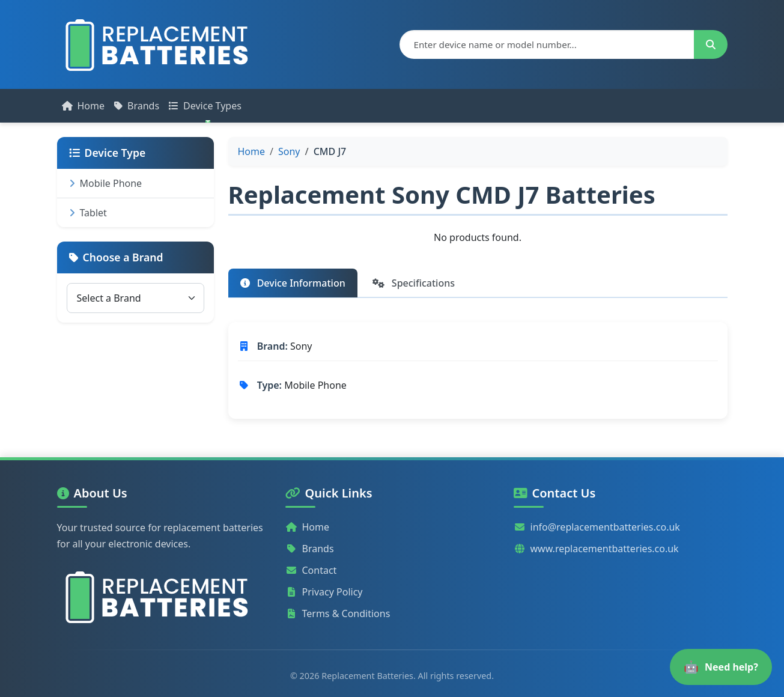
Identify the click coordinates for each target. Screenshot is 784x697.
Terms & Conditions (338, 613)
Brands (137, 106)
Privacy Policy (324, 592)
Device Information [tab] (293, 283)
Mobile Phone (106, 183)
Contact (311, 570)
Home (84, 106)
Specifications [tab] (414, 283)
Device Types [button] (205, 106)
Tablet (88, 213)
